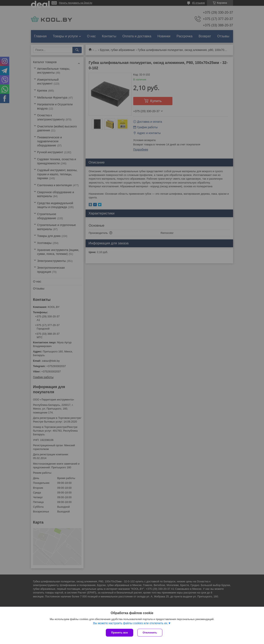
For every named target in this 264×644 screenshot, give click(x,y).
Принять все (120, 633)
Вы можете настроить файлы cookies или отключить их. (130, 623)
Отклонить (150, 633)
